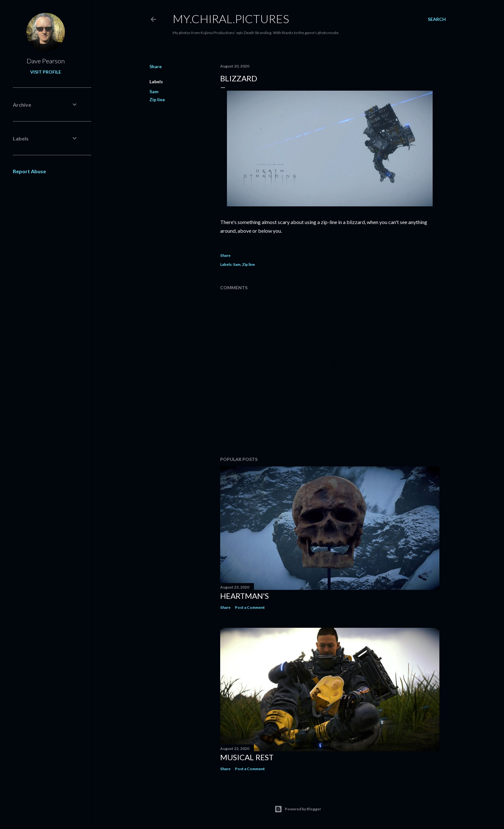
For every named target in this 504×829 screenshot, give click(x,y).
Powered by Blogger (298, 809)
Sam (154, 91)
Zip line (157, 99)
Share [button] (156, 66)
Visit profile (46, 72)
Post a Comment (250, 607)
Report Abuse (29, 171)
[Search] (437, 19)
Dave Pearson (46, 61)
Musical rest (247, 757)
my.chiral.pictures (231, 19)
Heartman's (244, 596)
